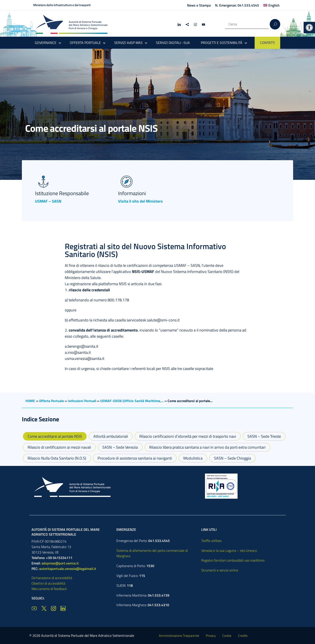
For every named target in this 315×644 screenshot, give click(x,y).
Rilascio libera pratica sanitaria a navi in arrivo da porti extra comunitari (207, 447)
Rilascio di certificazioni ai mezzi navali (59, 447)
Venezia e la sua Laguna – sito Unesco (229, 550)
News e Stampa (199, 5)
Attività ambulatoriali (111, 436)
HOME (30, 401)
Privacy (211, 636)
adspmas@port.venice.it (60, 563)
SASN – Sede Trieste (264, 436)
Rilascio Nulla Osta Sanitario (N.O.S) (57, 458)
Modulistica (193, 458)
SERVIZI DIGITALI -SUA (173, 43)
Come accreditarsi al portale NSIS (55, 436)
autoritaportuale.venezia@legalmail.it (68, 569)
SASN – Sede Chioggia (232, 458)
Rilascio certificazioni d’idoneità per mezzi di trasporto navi (188, 436)
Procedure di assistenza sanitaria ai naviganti (135, 458)
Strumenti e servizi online (220, 570)
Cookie (227, 636)
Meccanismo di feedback (49, 589)
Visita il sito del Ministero (140, 201)
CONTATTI (267, 43)
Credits (243, 636)
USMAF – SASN (48, 201)
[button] (309, 28)
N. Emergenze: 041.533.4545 (237, 5)
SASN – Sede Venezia (120, 447)
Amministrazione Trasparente (179, 636)
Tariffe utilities (211, 541)
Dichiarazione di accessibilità (52, 578)
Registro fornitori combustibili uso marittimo (233, 560)
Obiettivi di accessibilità (48, 583)
